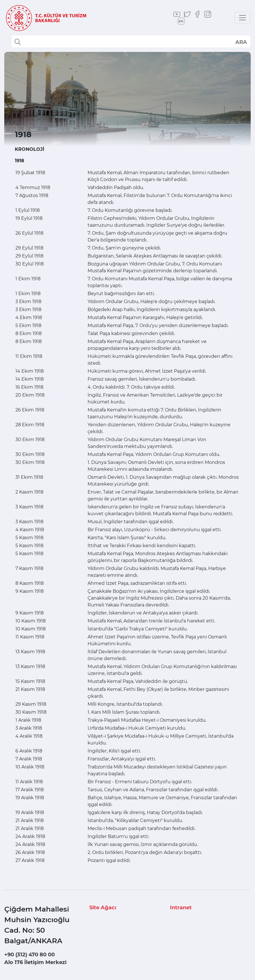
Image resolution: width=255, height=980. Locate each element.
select (241, 42)
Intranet (181, 908)
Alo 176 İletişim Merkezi (35, 962)
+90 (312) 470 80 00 (30, 955)
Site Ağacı (103, 908)
